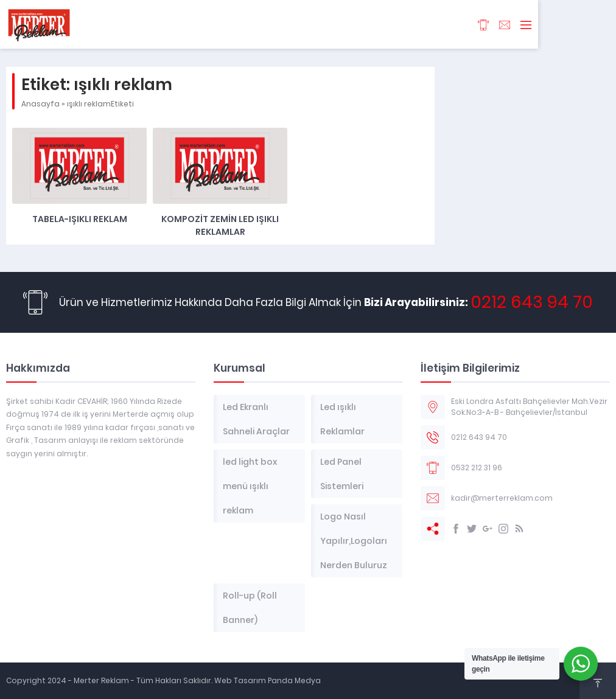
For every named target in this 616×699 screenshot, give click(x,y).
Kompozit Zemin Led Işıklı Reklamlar (220, 225)
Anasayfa (40, 104)
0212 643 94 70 (532, 302)
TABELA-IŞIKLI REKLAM (80, 219)
